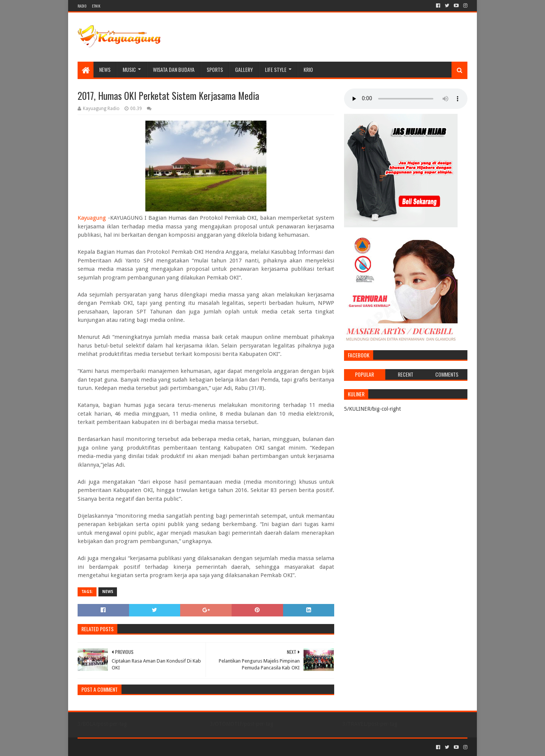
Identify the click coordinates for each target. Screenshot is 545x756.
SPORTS (215, 69)
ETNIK (96, 6)
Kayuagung (92, 218)
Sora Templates (120, 747)
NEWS (105, 69)
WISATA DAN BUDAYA (174, 69)
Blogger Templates (163, 747)
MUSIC (129, 69)
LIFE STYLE (276, 69)
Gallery (244, 69)
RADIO (82, 6)
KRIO (308, 69)
